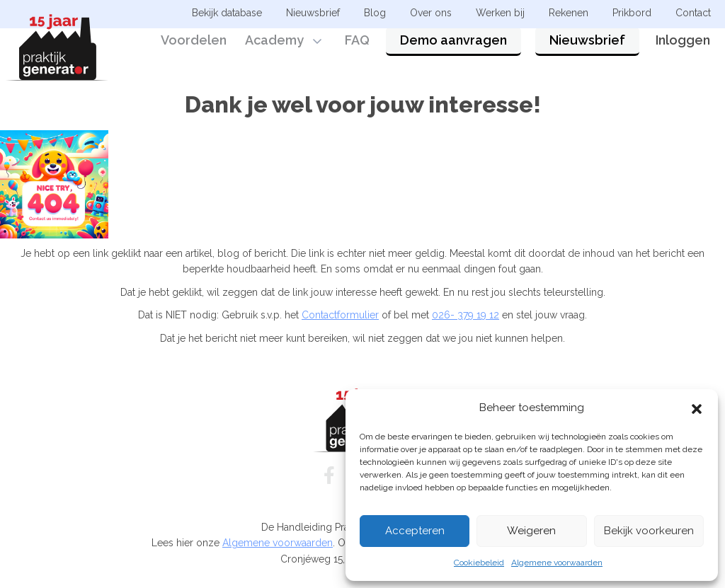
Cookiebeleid (479, 563)
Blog (375, 13)
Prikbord (632, 13)
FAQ (357, 51)
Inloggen (683, 51)
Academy (274, 51)
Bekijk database (227, 13)
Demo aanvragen (453, 51)
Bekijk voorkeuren (649, 531)
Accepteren (415, 531)
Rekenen (569, 13)
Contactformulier (340, 315)
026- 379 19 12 (466, 315)
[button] (697, 408)
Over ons (431, 13)
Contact (693, 13)
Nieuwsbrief (587, 51)
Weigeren (531, 531)
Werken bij (500, 13)
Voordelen (194, 51)
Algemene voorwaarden (557, 563)
